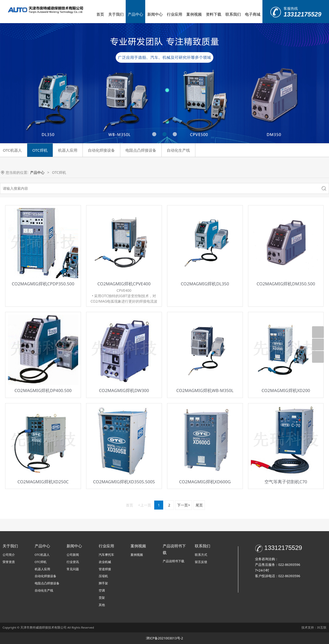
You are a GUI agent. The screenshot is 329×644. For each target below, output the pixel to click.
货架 (102, 598)
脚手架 (103, 583)
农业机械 (105, 562)
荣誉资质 (9, 562)
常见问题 (73, 569)
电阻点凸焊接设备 (141, 150)
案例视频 (194, 14)
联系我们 (233, 14)
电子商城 (253, 14)
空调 (102, 590)
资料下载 (214, 14)
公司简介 (9, 555)
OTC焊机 (40, 150)
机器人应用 (68, 150)
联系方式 (201, 555)
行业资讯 (73, 562)
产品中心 (135, 14)
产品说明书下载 (173, 561)
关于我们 (116, 14)
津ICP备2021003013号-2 (164, 638)
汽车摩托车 (106, 555)
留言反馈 (201, 562)
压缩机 (103, 576)
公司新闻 (73, 555)
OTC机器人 (42, 555)
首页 (100, 14)
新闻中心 (155, 14)
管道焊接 (105, 569)
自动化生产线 (178, 150)
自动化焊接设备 (101, 150)
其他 (102, 605)
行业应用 (175, 14)
